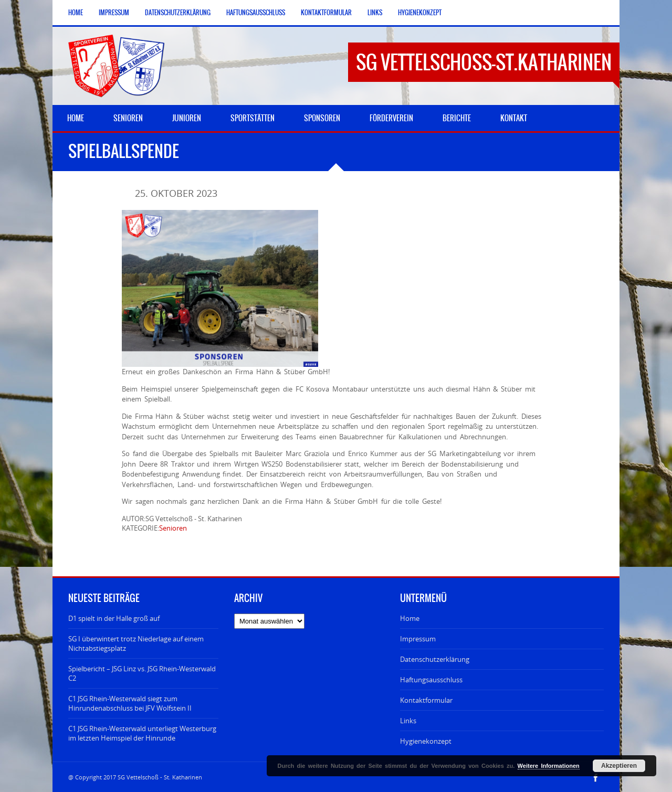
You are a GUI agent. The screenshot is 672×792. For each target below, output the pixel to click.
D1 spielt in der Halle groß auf (114, 618)
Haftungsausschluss (256, 13)
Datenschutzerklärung (178, 13)
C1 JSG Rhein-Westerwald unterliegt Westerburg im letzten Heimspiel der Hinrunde (142, 733)
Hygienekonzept (420, 13)
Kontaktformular (326, 13)
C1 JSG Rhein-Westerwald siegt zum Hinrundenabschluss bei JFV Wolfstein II (130, 703)
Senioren (173, 528)
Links (375, 13)
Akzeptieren (619, 766)
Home (76, 13)
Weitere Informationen (549, 766)
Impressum (114, 13)
